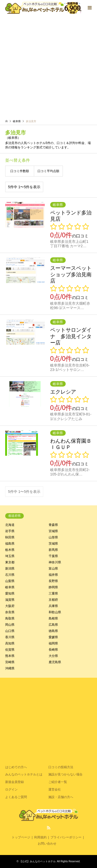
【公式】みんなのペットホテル (38, 861)
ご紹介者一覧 (58, 782)
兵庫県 (53, 606)
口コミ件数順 (20, 171)
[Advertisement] (48, 68)
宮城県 (53, 531)
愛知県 (10, 593)
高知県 (10, 643)
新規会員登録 (14, 782)
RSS (49, 828)
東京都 (10, 562)
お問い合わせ (47, 844)
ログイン (11, 789)
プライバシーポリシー (66, 837)
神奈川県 (55, 562)
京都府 (53, 600)
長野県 (53, 581)
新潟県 (10, 569)
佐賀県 (10, 650)
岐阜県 (10, 587)
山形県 (53, 537)
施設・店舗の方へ (61, 797)
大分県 (53, 656)
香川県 (10, 637)
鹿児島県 (55, 662)
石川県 (10, 575)
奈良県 (10, 612)
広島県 (53, 625)
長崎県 (53, 650)
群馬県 (53, 550)
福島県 (10, 544)
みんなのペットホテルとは (24, 774)
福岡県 (53, 643)
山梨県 (10, 581)
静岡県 (53, 587)
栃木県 (10, 550)
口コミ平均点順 (48, 171)
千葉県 (53, 556)
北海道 (10, 525)
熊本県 (10, 656)
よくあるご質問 (16, 797)
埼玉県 (10, 556)
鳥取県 (10, 618)
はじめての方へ (16, 767)
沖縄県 (10, 668)
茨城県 (53, 544)
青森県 (53, 525)
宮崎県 (10, 662)
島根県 (53, 618)
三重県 (53, 593)
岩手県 (10, 531)
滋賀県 (10, 600)
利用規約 (40, 837)
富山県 (53, 569)
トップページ (21, 837)
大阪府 (10, 606)
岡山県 (10, 625)
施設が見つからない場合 (65, 774)
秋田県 (10, 537)
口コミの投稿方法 (61, 767)
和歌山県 (55, 612)
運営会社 (55, 789)
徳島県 (53, 631)
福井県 (53, 575)
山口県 (10, 631)
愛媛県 (53, 637)
